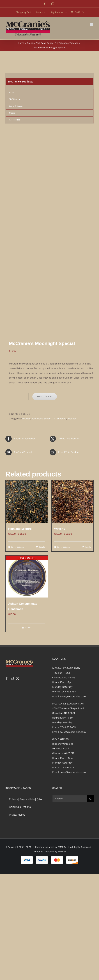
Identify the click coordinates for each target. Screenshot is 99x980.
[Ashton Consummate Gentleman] (27, 409)
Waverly (60, 361)
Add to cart (45, 229)
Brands (26, 251)
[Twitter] (18, 511)
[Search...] (70, 631)
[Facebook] (7, 511)
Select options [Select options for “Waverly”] (63, 380)
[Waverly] (73, 334)
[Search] (90, 631)
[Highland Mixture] (27, 334)
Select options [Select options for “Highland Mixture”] (17, 380)
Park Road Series (41, 251)
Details (42, 380)
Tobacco (72, 251)
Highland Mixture (20, 361)
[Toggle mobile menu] (92, 24)
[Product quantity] (19, 229)
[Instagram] (12, 511)
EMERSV (62, 680)
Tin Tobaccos (59, 251)
